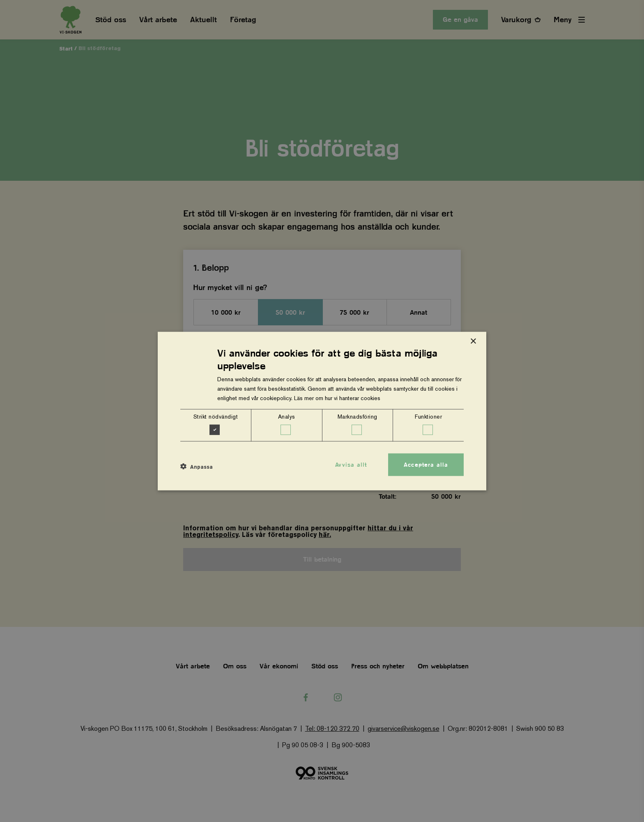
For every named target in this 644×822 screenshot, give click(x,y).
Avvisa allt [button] (351, 464)
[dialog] (322, 411)
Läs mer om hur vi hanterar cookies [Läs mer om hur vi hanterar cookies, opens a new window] (337, 398)
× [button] (473, 341)
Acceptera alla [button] (426, 464)
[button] (197, 467)
